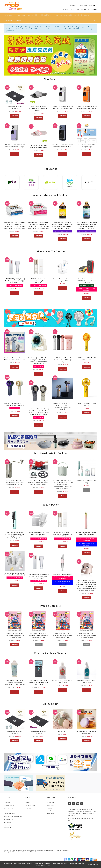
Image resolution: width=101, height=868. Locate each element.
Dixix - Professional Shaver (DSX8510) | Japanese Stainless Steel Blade (87, 281)
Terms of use (8, 822)
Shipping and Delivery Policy (13, 817)
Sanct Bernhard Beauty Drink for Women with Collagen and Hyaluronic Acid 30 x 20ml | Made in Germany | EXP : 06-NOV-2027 (39, 225)
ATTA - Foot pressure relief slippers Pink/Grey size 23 (39, 146)
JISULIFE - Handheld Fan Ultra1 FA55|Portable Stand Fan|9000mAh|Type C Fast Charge (63, 407)
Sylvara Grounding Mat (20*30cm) (15, 107)
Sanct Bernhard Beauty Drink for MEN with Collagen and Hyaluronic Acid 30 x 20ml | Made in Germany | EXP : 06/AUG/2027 (15, 225)
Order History (51, 805)
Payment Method (10, 814)
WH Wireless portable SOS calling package (87, 146)
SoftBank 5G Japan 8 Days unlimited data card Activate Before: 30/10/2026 (15, 635)
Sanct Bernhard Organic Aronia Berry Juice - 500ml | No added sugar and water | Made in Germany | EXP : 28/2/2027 (87, 225)
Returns (49, 808)
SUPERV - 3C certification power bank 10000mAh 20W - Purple (15, 146)
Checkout (94, 9)
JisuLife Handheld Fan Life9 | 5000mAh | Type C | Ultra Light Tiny (63, 360)
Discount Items (30, 805)
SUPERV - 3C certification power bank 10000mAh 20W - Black (63, 146)
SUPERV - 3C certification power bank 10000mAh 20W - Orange (87, 107)
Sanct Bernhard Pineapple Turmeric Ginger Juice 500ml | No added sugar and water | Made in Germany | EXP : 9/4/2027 (63, 225)
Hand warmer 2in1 (63, 731)
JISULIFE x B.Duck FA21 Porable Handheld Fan (87, 359)
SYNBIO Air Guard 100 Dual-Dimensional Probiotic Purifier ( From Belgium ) (39, 683)
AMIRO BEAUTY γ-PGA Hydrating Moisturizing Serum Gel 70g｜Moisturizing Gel (15, 281)
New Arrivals (21, 15)
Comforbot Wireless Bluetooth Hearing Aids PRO (63, 280)
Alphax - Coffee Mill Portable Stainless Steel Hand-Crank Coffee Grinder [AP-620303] (15, 483)
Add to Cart (15, 116)
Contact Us (8, 828)
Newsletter (50, 814)
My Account (66, 9)
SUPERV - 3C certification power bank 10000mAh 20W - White (63, 107)
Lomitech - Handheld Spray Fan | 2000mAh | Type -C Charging (15, 404)
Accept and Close (93, 865)
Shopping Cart (85, 9)
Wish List (50, 811)
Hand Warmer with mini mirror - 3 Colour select (87, 732)
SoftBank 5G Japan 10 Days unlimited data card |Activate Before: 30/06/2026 (39, 635)
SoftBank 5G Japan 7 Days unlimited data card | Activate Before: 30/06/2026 (63, 635)
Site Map (28, 808)
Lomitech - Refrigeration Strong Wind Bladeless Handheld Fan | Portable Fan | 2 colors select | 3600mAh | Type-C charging (39, 412)
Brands (28, 802)
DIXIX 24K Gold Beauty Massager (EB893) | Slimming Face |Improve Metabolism (87, 534)
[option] (15, 123)
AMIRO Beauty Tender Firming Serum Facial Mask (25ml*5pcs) (15, 574)
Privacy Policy (9, 819)
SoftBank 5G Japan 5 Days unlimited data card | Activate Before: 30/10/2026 (87, 635)
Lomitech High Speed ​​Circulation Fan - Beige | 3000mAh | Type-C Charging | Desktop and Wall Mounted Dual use (39, 361)
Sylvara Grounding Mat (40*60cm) (39, 732)
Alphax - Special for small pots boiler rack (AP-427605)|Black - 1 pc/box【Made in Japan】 (39, 483)
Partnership (8, 825)
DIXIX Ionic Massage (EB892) (63, 574)
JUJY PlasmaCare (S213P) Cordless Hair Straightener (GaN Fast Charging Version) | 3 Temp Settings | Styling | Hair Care (15, 535)
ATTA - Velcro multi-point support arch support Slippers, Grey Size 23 (39, 108)
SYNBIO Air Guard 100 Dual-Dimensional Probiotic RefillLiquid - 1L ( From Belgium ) (15, 683)
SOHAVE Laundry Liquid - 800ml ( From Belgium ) (63, 682)
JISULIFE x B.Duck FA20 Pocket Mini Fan (87, 404)
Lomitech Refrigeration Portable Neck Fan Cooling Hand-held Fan (15, 359)
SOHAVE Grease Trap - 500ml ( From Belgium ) (87, 682)
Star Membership (10, 805)
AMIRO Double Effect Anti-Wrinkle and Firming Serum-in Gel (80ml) (39, 281)
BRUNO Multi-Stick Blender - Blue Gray (87, 482)
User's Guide (8, 811)
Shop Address (9, 808)
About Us (7, 802)
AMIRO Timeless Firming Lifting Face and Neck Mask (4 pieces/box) (39, 534)
